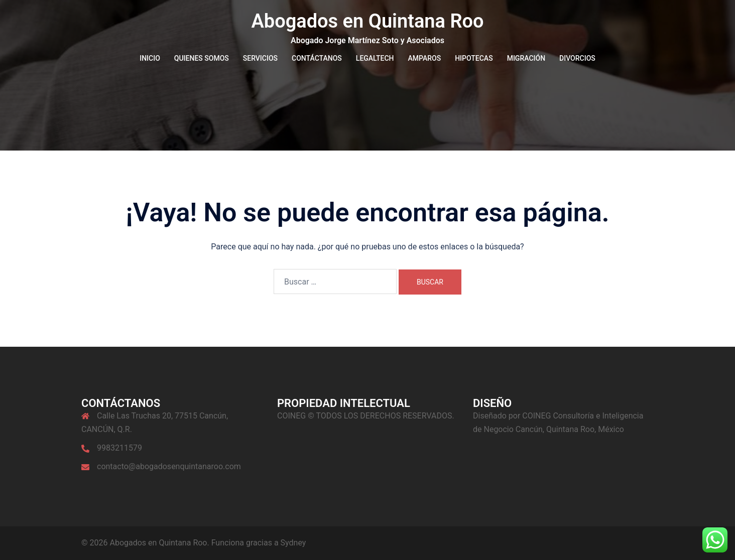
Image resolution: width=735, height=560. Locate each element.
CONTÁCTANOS (317, 58)
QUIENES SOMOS (202, 58)
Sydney (293, 543)
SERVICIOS (260, 58)
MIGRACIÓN (526, 58)
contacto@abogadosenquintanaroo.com (169, 466)
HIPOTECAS (474, 58)
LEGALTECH (375, 58)
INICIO (150, 58)
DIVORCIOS (577, 58)
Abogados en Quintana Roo (367, 21)
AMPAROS (425, 58)
